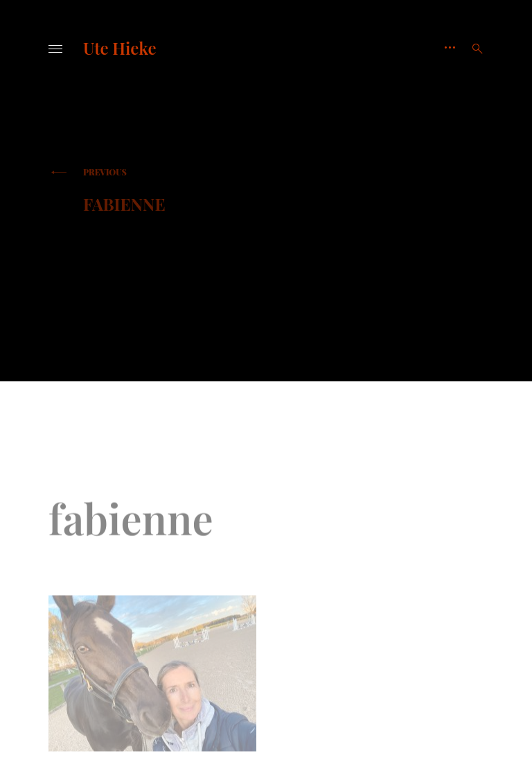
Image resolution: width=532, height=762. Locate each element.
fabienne (168, 190)
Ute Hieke (119, 48)
